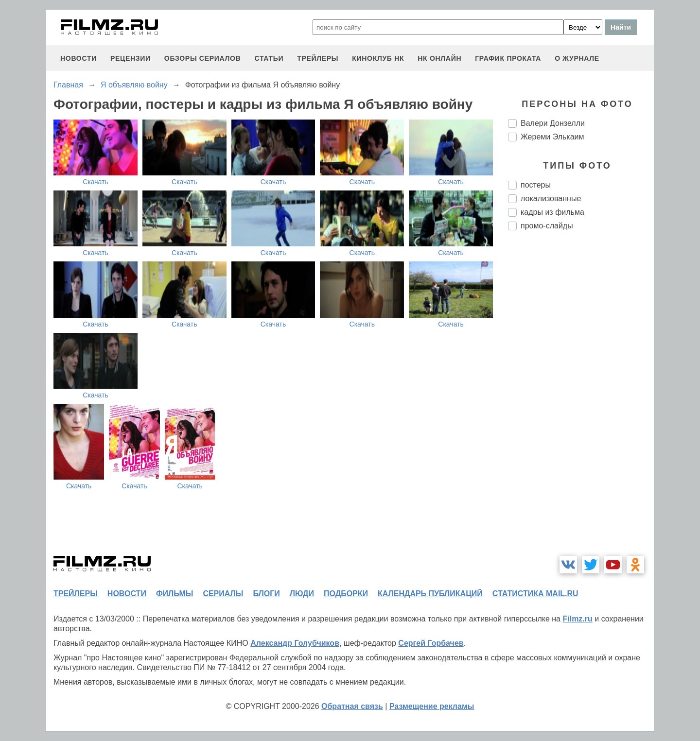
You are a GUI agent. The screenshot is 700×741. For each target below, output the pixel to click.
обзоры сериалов (203, 58)
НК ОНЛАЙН (439, 58)
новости (79, 58)
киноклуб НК (378, 58)
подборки (346, 594)
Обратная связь (352, 706)
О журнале (577, 58)
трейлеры (318, 58)
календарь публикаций (430, 594)
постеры (536, 185)
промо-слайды (547, 226)
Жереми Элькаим (552, 137)
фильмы (175, 594)
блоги (266, 594)
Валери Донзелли (553, 123)
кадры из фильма (552, 212)
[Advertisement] (581, 400)
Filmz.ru (577, 619)
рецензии (131, 58)
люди (302, 594)
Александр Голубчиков (295, 643)
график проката (508, 58)
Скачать (96, 182)
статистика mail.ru (535, 594)
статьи (269, 58)
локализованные (551, 198)
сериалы (223, 594)
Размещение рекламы (432, 706)
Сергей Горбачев (431, 643)
